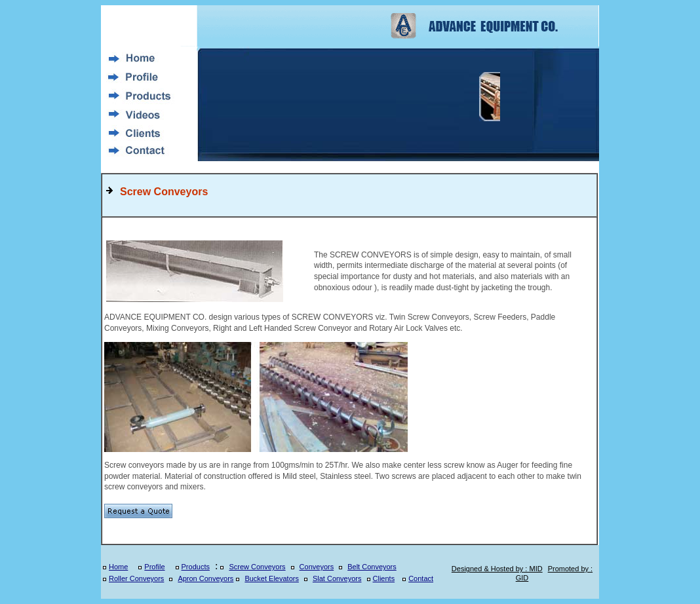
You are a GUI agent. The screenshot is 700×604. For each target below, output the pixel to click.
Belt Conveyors (372, 567)
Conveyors (317, 567)
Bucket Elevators (272, 578)
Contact (421, 578)
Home (118, 567)
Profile (154, 567)
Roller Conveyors (136, 578)
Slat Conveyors (337, 578)
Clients (384, 578)
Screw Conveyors (257, 567)
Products (196, 567)
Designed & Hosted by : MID (497, 569)
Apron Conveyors (205, 578)
